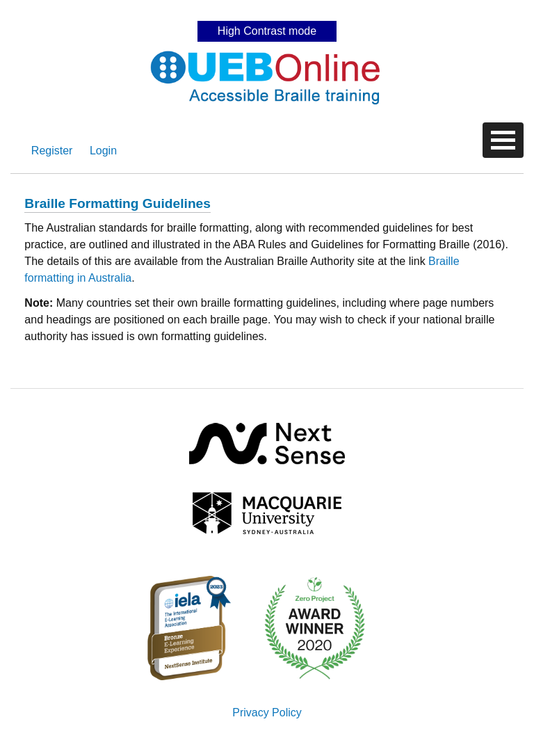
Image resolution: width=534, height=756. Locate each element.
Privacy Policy (267, 713)
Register (52, 151)
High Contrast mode (267, 31)
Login (103, 151)
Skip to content (267, 10)
